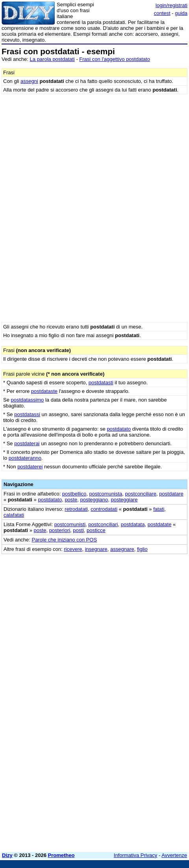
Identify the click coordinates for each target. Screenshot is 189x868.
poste (71, 500)
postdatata (133, 524)
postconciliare (141, 494)
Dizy (7, 855)
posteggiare (124, 500)
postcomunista (106, 494)
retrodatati (76, 509)
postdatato (119, 429)
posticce (96, 530)
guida (181, 13)
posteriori (60, 530)
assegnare (122, 549)
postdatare (171, 494)
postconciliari (103, 524)
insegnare (96, 549)
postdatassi (27, 414)
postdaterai (27, 443)
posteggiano (94, 500)
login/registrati (171, 5)
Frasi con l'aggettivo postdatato (115, 59)
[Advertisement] (94, 752)
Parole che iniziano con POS (64, 540)
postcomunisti (70, 524)
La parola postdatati (52, 59)
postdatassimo (28, 400)
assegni (29, 81)
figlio (142, 549)
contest (162, 13)
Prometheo (61, 855)
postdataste (44, 391)
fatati (159, 509)
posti (78, 530)
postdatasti (101, 383)
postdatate (160, 524)
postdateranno (25, 458)
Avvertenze (174, 855)
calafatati (14, 515)
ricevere (73, 549)
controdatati (104, 509)
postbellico (74, 494)
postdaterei (30, 467)
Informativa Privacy (136, 855)
